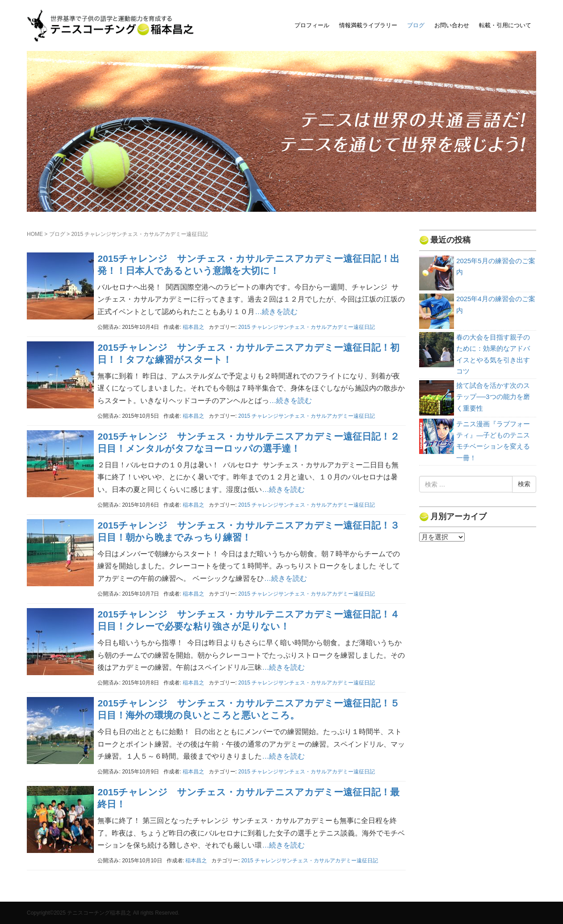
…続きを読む (276, 312)
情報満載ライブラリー (368, 25)
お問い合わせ (452, 25)
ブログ (416, 25)
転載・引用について (505, 25)
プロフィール (312, 25)
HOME (35, 234)
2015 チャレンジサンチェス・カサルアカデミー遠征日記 (307, 327)
